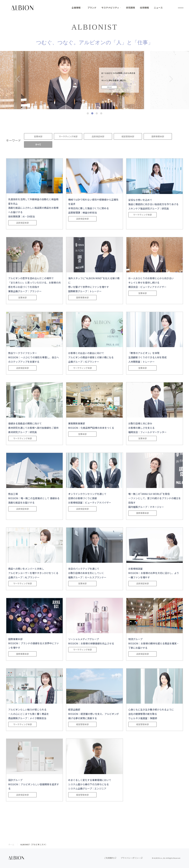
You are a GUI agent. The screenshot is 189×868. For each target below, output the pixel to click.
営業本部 (38, 136)
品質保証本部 (98, 136)
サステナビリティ (110, 8)
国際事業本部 (158, 136)
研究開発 (131, 8)
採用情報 (144, 8)
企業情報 (76, 8)
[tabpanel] (94, 80)
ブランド (92, 8)
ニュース (158, 8)
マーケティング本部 (68, 136)
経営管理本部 (128, 136)
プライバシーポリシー (130, 858)
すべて (38, 144)
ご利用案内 (109, 858)
